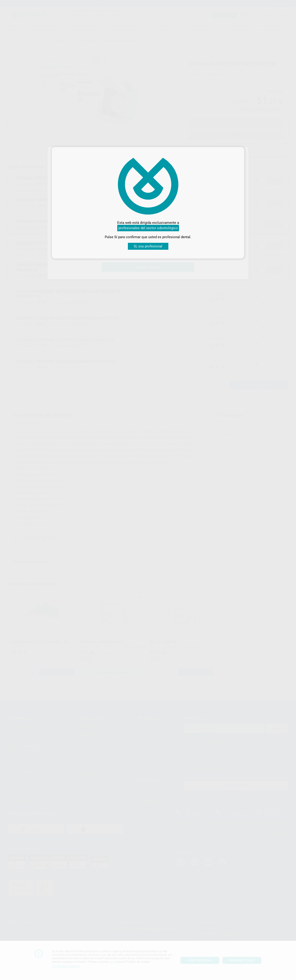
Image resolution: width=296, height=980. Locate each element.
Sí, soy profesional (148, 246)
